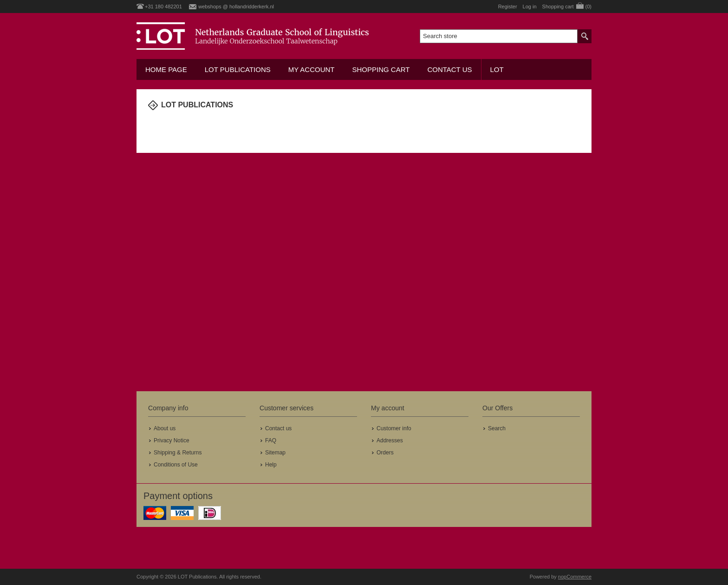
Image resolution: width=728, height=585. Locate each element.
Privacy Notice (172, 440)
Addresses (390, 440)
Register (508, 7)
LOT (497, 69)
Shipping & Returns (178, 453)
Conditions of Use (176, 465)
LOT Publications (238, 69)
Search (497, 428)
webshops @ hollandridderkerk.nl (236, 7)
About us (165, 428)
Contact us (449, 69)
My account (312, 69)
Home (153, 124)
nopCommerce (575, 577)
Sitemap (275, 453)
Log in (530, 7)
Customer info (394, 428)
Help (271, 465)
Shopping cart (381, 69)
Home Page (166, 69)
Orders (385, 453)
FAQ (271, 440)
